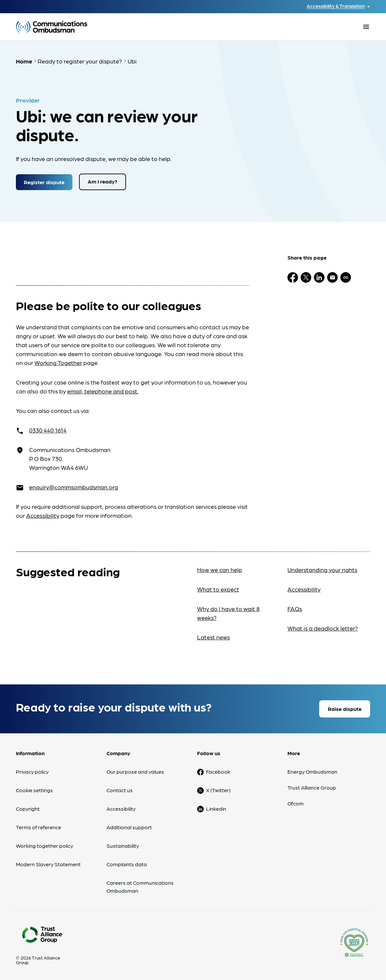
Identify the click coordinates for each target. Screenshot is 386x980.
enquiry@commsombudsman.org (74, 487)
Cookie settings (34, 790)
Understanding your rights (322, 569)
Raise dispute (345, 708)
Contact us (120, 790)
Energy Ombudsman (312, 771)
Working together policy (44, 845)
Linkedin (216, 808)
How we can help (220, 569)
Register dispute (44, 181)
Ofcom (296, 803)
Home (24, 61)
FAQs (295, 608)
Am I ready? (103, 181)
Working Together (58, 362)
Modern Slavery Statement (48, 864)
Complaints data (127, 864)
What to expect (218, 589)
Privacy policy (32, 771)
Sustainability (123, 845)
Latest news (214, 637)
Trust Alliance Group (312, 787)
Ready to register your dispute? (80, 61)
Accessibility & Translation (336, 6)
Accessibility (43, 515)
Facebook (218, 771)
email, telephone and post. (103, 391)
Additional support (129, 827)
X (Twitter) (218, 790)
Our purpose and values (135, 771)
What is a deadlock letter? (323, 628)
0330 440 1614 (48, 430)
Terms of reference (39, 827)
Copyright (28, 808)
